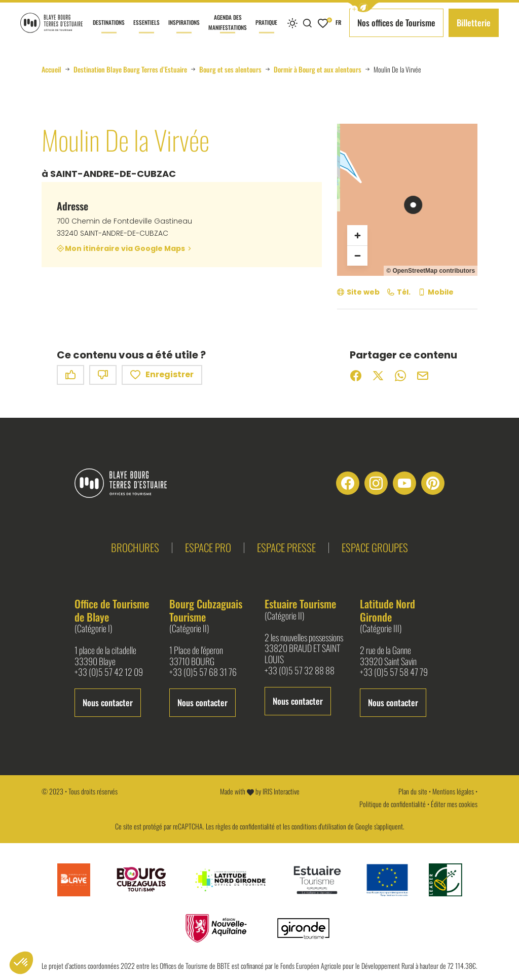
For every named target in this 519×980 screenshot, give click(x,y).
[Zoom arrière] (357, 256)
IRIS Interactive (281, 791)
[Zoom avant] (357, 235)
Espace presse (286, 547)
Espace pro (208, 547)
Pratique (266, 32)
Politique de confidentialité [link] (393, 804)
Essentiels (146, 32)
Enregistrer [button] (162, 375)
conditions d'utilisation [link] (319, 826)
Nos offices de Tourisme (396, 23)
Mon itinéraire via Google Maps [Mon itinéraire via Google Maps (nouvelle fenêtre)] (125, 248)
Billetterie (474, 23)
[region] (407, 200)
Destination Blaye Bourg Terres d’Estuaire (130, 69)
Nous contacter (108, 702)
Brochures (135, 547)
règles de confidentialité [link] (245, 826)
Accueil (51, 69)
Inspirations (184, 32)
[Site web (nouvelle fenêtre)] (358, 292)
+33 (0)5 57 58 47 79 (394, 672)
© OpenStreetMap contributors (431, 271)
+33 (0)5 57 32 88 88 (300, 671)
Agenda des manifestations (228, 29)
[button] (363, 7)
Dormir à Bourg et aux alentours (318, 69)
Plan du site (413, 791)
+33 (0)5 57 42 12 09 (109, 672)
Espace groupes (375, 547)
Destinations (109, 32)
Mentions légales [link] (453, 791)
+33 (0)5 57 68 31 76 (203, 672)
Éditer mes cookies (454, 804)
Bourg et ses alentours (230, 69)
